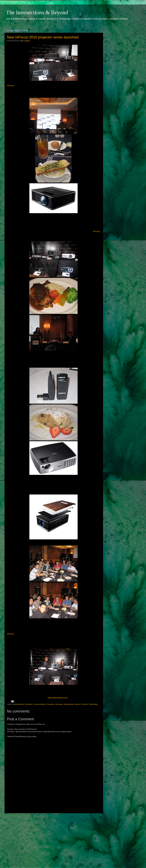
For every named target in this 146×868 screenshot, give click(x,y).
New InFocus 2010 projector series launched (43, 37)
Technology (93, 704)
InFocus (10, 85)
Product (85, 704)
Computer (50, 704)
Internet (78, 704)
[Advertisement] (53, 838)
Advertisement (19, 704)
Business (29, 704)
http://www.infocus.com (58, 698)
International (69, 704)
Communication (39, 704)
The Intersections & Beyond (37, 12)
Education (59, 704)
